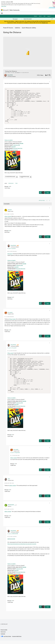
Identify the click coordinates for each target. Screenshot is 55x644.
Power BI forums (8, 28)
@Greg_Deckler (8, 218)
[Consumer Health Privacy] (17, 640)
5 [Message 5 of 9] (9, 332)
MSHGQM (13, 148)
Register (36, 16)
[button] (50, 82)
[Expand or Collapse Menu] (2, 13)
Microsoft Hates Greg (18, 150)
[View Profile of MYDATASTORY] (11, 508)
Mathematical (11, 185)
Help (44, 16)
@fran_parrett (10, 355)
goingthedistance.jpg (25, 178)
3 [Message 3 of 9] (12, 604)
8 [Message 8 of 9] (9, 232)
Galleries (17, 28)
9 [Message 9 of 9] (12, 299)
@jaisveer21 (10, 255)
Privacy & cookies (4, 633)
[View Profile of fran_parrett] (10, 314)
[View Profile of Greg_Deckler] (13, 247)
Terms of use (3, 635)
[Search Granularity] (17, 19)
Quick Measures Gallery (29, 28)
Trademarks (3, 637)
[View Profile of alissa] (9, 482)
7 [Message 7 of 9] (15, 467)
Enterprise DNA (17, 147)
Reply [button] (48, 194)
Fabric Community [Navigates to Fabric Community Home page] (15, 10)
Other (16, 185)
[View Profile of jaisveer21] (10, 211)
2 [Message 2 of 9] (9, 519)
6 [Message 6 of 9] (12, 438)
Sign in (40, 16)
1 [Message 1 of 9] (9, 188)
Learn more (4, 6)
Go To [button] (49, 16)
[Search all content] (38, 19)
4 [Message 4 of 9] (9, 493)
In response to (12, 250)
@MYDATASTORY (11, 542)
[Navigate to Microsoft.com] (5, 10)
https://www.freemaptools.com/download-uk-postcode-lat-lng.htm (22, 547)
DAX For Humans (14, 152)
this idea (21, 145)
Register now (45, 23)
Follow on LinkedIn (9, 142)
